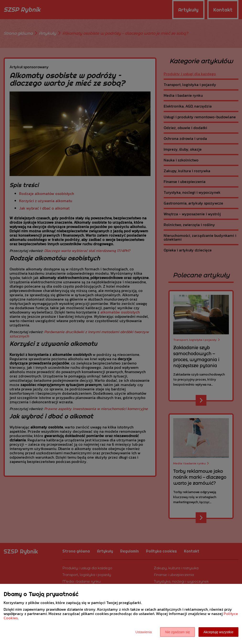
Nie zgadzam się (177, 632)
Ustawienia (144, 632)
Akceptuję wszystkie (218, 632)
